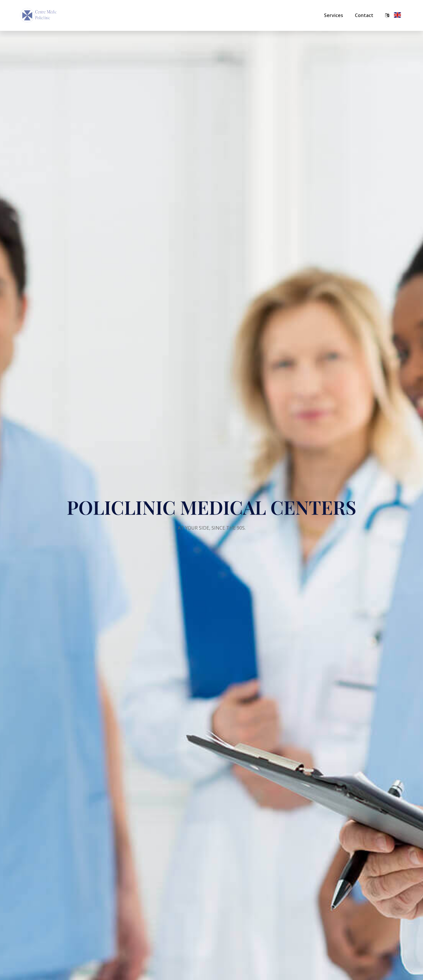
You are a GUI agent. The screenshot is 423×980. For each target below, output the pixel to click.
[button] (394, 15)
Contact (364, 15)
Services (334, 15)
